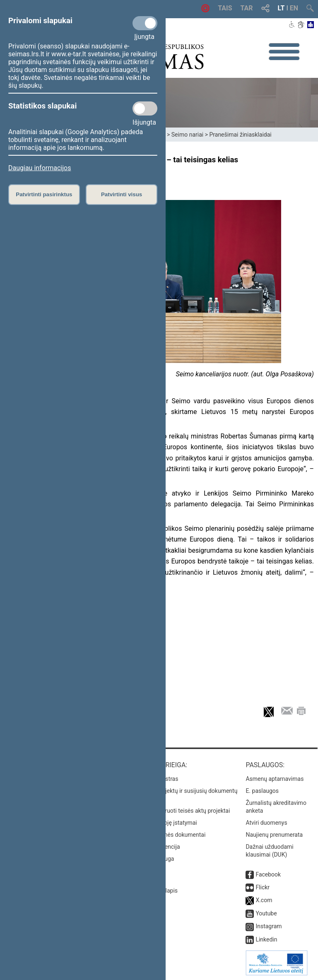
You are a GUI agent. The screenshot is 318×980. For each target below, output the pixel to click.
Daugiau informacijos (40, 168)
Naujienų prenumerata (274, 835)
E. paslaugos (262, 791)
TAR (247, 8)
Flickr (263, 887)
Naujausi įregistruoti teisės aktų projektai (178, 811)
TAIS (225, 8)
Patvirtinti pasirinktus (44, 194)
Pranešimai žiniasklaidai (240, 135)
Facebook (268, 874)
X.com (264, 900)
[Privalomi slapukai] (145, 23)
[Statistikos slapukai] (145, 108)
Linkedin (266, 939)
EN (294, 8)
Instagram (269, 926)
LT (281, 8)
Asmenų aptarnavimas (275, 779)
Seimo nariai (187, 135)
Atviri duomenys (266, 823)
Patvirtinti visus (122, 194)
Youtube (266, 913)
